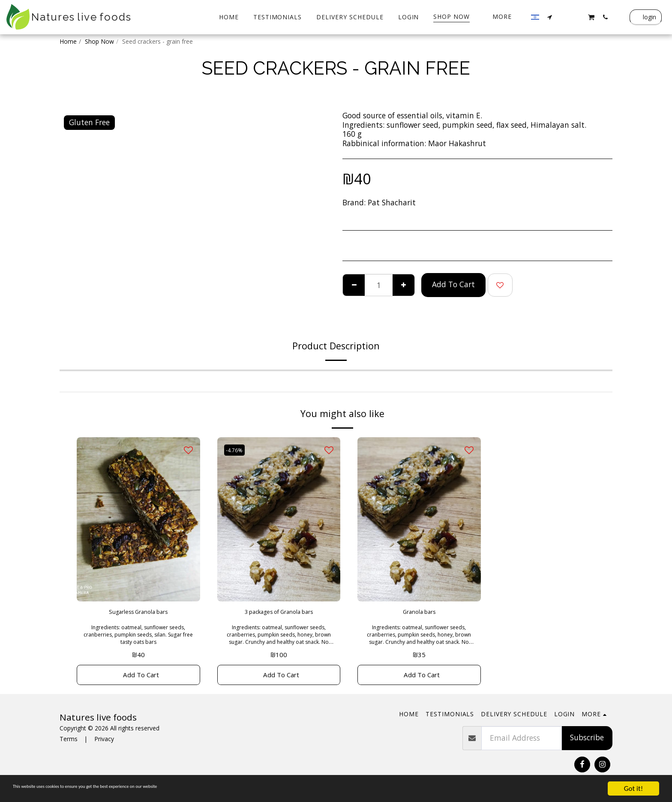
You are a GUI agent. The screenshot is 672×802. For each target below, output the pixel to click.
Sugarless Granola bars (138, 613)
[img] (138, 519)
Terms (69, 745)
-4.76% (237, 450)
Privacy (104, 745)
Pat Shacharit (392, 202)
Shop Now (99, 41)
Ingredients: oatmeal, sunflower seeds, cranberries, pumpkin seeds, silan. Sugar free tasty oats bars (138, 637)
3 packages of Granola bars (279, 613)
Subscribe (587, 743)
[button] (550, 17)
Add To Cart (453, 284)
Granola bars (419, 613)
